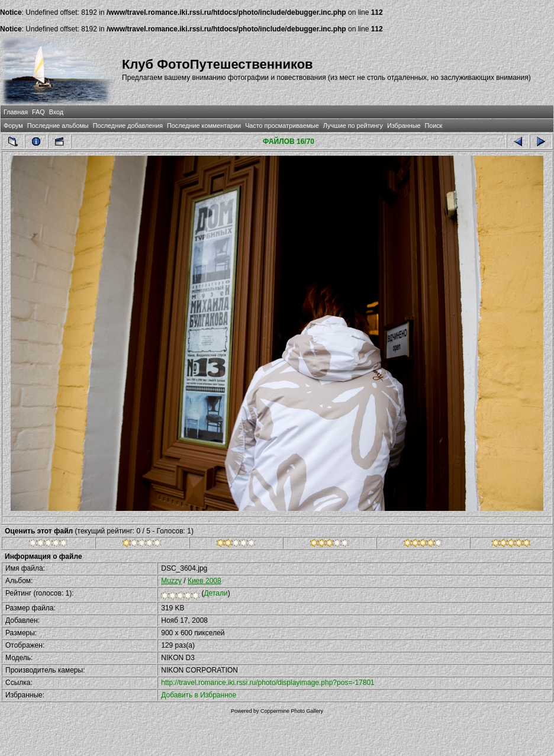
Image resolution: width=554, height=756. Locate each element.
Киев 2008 (204, 581)
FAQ (38, 112)
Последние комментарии (204, 126)
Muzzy (171, 581)
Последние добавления (128, 126)
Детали (216, 593)
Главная (16, 112)
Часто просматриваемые (282, 126)
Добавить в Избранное (199, 695)
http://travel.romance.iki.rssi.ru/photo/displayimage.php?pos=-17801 (268, 683)
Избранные (404, 126)
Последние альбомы (58, 126)
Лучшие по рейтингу (353, 126)
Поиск (433, 126)
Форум (13, 126)
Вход (56, 112)
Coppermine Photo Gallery (292, 711)
